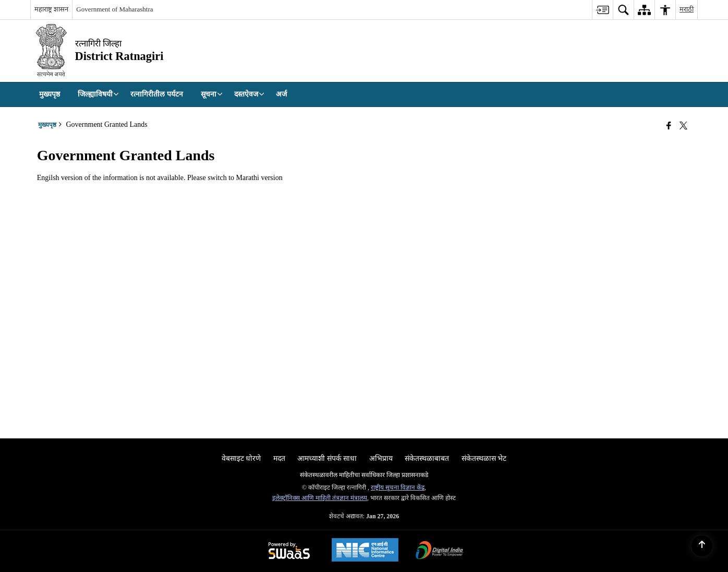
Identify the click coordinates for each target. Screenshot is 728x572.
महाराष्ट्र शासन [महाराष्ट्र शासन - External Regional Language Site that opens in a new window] (51, 9)
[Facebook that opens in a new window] (669, 126)
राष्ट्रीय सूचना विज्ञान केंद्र (398, 487)
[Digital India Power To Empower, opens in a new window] (440, 551)
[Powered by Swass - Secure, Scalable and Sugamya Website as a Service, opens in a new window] (289, 551)
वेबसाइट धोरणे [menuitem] (241, 458)
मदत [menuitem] (279, 458)
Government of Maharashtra (114, 9)
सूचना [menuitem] (212, 94)
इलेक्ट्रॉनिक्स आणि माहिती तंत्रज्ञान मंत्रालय (320, 498)
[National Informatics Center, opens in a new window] (365, 551)
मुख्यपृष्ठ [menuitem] (50, 94)
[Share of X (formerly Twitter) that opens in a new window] (683, 126)
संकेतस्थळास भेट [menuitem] (484, 458)
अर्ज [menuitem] (281, 94)
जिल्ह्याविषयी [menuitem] (98, 94)
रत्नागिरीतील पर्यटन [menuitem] (157, 94)
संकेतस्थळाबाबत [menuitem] (427, 458)
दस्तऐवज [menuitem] (249, 94)
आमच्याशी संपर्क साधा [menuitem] (327, 458)
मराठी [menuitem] (687, 9)
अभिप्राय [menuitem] (381, 458)
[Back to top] (702, 546)
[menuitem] (602, 10)
